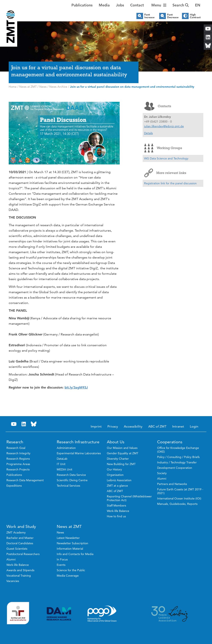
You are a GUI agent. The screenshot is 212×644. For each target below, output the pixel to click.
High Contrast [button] (195, 16)
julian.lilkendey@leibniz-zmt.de (164, 126)
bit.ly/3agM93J (76, 387)
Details (148, 133)
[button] (198, 5)
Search (181, 5)
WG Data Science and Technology (166, 158)
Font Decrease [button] (173, 16)
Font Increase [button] (149, 16)
